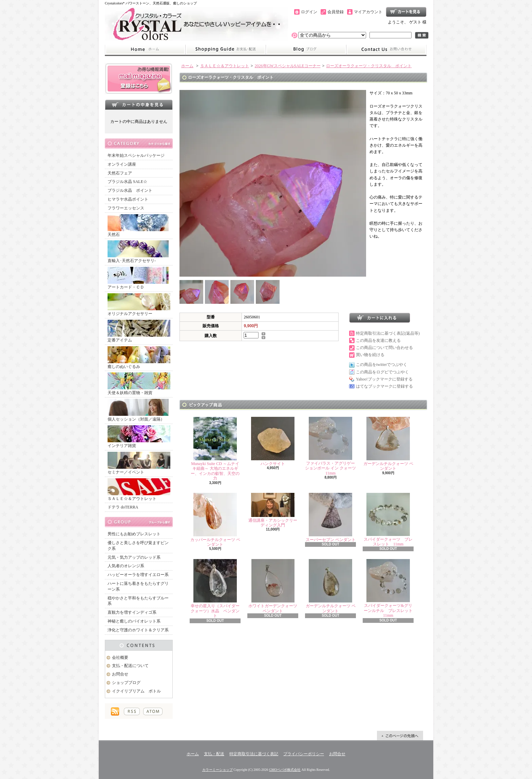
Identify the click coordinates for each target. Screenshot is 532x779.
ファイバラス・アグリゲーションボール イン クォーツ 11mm (330, 446)
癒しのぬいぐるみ (139, 358)
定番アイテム (139, 331)
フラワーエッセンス (126, 208)
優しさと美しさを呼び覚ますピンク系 (138, 546)
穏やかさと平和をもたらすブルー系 (138, 601)
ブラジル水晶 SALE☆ (127, 182)
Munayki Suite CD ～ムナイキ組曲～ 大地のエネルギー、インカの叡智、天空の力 (215, 449)
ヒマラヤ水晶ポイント (128, 199)
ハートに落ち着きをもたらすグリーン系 (138, 586)
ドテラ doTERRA (123, 507)
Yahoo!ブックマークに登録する (384, 379)
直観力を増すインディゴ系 (132, 612)
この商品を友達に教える (378, 340)
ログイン (309, 12)
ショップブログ (306, 50)
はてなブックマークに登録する (384, 386)
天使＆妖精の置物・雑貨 (139, 384)
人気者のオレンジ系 (126, 566)
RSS (132, 711)
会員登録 (336, 12)
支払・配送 (214, 754)
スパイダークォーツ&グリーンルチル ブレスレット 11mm (390, 588)
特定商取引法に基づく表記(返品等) (388, 333)
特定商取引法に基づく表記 (254, 754)
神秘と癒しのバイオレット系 (134, 621)
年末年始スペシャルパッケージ (136, 155)
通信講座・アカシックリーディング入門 (273, 510)
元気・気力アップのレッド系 (134, 557)
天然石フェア (120, 173)
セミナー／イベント (139, 463)
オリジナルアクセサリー (139, 305)
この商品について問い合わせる (384, 348)
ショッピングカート (406, 12)
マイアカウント (368, 12)
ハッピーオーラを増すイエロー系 (138, 575)
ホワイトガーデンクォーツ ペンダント (273, 586)
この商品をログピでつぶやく (382, 372)
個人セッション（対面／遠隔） (138, 410)
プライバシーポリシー (304, 754)
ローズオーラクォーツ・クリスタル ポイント (369, 66)
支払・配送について (225, 50)
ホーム (145, 50)
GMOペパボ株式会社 (285, 770)
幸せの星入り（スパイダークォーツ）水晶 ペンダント (215, 589)
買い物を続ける (370, 355)
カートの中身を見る (139, 105)
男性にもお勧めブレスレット (134, 534)
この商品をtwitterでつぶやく (382, 365)
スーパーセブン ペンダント (331, 517)
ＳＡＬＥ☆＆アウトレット (139, 490)
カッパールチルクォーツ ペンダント (215, 520)
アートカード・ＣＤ (138, 278)
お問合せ (386, 50)
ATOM (153, 711)
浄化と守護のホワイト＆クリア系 (138, 630)
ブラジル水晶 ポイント (130, 190)
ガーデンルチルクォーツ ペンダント (388, 444)
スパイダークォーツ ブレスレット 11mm (388, 520)
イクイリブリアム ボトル (136, 691)
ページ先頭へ (400, 736)
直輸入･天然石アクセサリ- (138, 252)
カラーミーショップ (217, 770)
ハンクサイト (273, 441)
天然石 (138, 226)
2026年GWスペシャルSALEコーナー (288, 66)
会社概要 (120, 657)
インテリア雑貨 (139, 437)
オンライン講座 (122, 164)
